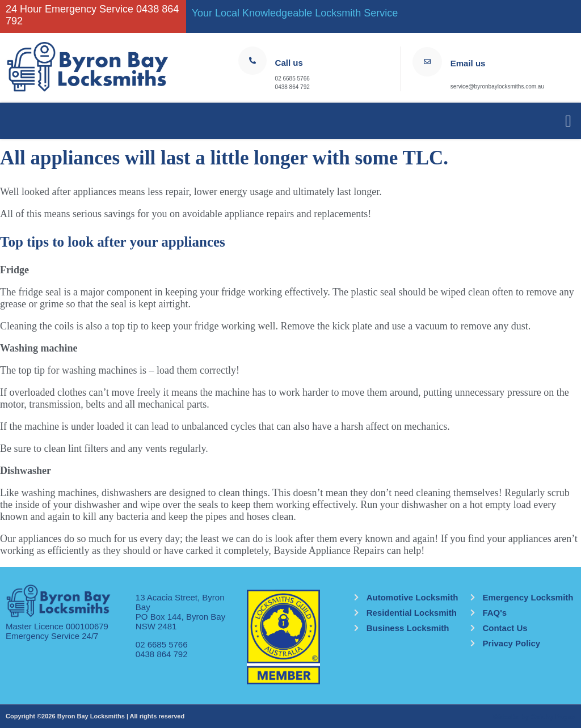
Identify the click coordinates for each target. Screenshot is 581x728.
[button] (568, 121)
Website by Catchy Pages (534, 717)
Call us (289, 63)
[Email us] (427, 62)
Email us (468, 63)
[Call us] (252, 61)
